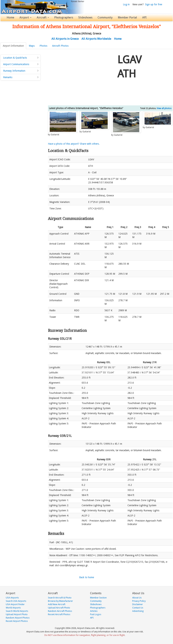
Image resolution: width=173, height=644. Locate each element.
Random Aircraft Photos (60, 611)
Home (10, 18)
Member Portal (127, 18)
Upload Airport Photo (17, 614)
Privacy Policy (139, 601)
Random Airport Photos (18, 618)
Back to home (87, 577)
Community (105, 18)
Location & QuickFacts (21, 58)
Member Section (98, 598)
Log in (126, 4)
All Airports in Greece (65, 39)
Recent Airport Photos (17, 621)
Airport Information (13, 46)
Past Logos (96, 614)
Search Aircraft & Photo (60, 598)
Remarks (21, 77)
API (144, 18)
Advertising (138, 611)
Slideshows (85, 18)
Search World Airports (17, 611)
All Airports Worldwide (96, 39)
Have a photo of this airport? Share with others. (74, 144)
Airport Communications (21, 64)
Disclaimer (138, 604)
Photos (43, 46)
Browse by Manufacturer (60, 601)
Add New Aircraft (57, 604)
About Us (137, 598)
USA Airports (12, 598)
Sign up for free (154, 4)
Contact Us (138, 608)
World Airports (13, 608)
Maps (32, 46)
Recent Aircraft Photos (59, 614)
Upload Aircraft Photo (59, 608)
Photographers (64, 18)
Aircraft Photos (60, 46)
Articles (94, 611)
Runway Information (21, 71)
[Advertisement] (81, 77)
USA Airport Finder (15, 604)
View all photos (164, 108)
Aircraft (43, 18)
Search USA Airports (16, 601)
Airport (25, 18)
